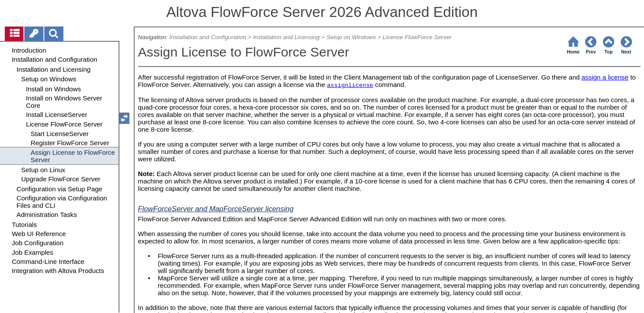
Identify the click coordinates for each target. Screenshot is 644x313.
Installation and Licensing (286, 37)
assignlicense (350, 85)
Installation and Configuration (208, 37)
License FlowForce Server (417, 37)
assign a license (605, 77)
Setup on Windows (351, 37)
